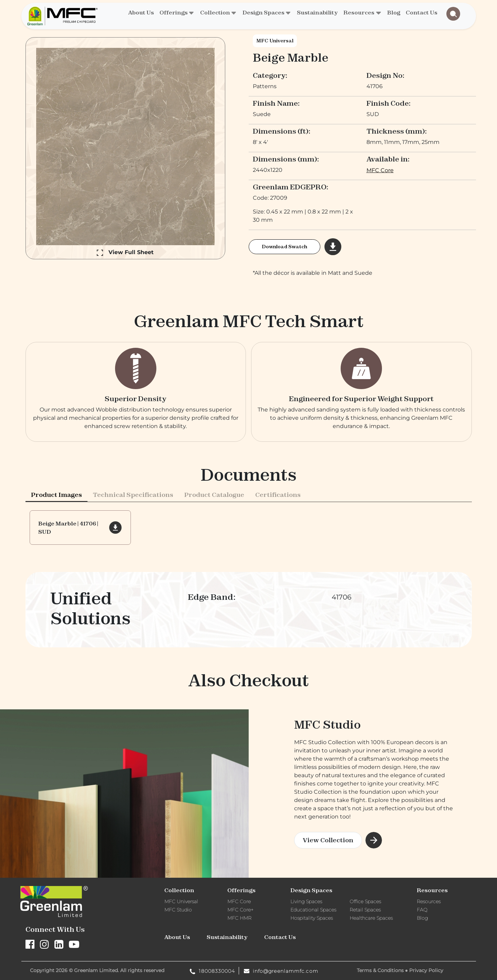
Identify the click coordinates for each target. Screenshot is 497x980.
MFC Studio (178, 910)
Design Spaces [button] (263, 12)
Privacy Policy (426, 970)
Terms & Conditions (380, 970)
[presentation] (56, 524)
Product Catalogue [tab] (214, 525)
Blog (394, 12)
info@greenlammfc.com (281, 971)
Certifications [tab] (278, 525)
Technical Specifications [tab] (133, 525)
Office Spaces (365, 901)
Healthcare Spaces (371, 918)
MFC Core (380, 170)
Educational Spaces (313, 910)
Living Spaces (306, 901)
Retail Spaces (365, 910)
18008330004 (212, 971)
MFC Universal (275, 41)
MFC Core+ (240, 910)
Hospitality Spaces (312, 918)
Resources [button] (359, 12)
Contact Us (422, 12)
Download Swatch (284, 247)
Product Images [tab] (56, 525)
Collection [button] (215, 12)
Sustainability (317, 12)
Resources (429, 901)
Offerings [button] (174, 12)
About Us (141, 12)
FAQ (422, 910)
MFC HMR (239, 918)
